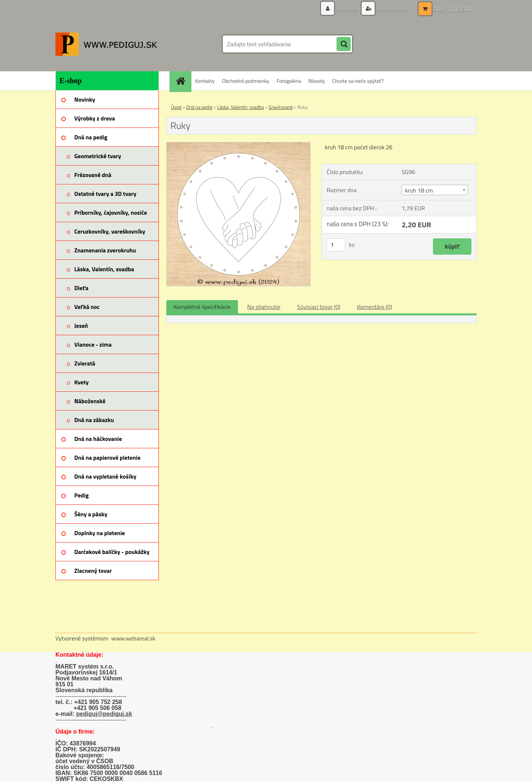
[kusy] (336, 245)
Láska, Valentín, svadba (241, 107)
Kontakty (205, 81)
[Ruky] (238, 145)
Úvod (176, 107)
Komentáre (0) (374, 307)
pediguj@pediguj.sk (104, 714)
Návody (317, 81)
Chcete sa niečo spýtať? (358, 81)
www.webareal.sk (133, 638)
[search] (344, 44)
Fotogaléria (289, 81)
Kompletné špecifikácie (202, 307)
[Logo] (106, 44)
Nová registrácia (389, 9)
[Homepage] (183, 81)
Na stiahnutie (264, 307)
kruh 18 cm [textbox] (419, 190)
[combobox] (435, 190)
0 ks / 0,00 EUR (453, 9)
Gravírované (281, 107)
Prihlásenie (339, 9)
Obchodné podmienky (246, 81)
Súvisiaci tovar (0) (319, 307)
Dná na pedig (199, 107)
